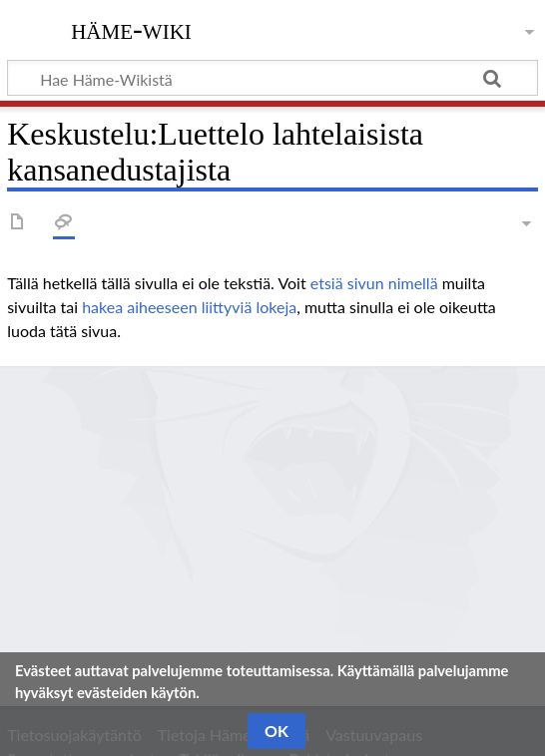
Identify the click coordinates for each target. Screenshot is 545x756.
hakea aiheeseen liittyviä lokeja (189, 307)
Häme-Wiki (131, 29)
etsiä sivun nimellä (374, 283)
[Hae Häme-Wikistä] (272, 78)
